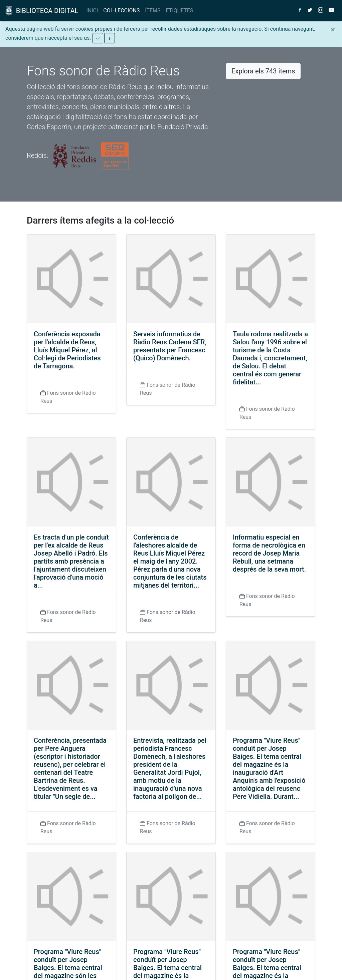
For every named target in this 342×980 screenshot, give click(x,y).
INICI (92, 11)
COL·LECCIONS (121, 11)
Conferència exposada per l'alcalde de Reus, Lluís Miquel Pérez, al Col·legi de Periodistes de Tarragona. (67, 350)
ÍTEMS (153, 11)
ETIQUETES (180, 11)
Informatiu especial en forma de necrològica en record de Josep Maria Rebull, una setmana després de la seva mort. (269, 553)
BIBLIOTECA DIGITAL (42, 11)
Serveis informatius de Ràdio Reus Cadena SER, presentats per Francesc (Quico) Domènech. (170, 346)
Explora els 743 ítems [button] (263, 71)
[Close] (333, 30)
